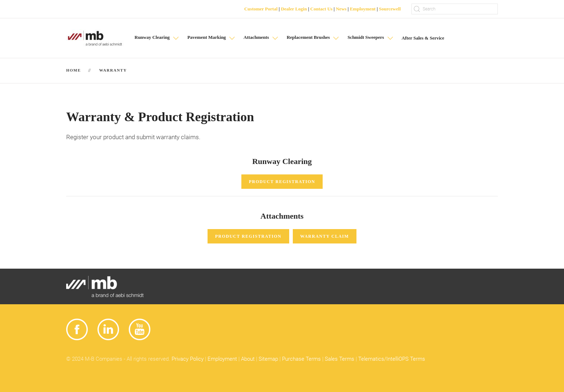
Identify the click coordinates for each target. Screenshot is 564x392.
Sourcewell (390, 9)
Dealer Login (294, 9)
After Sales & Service (423, 38)
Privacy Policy (188, 359)
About (248, 359)
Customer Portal (261, 9)
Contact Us (322, 9)
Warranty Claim (325, 236)
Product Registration (282, 182)
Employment (363, 9)
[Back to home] (95, 38)
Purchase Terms (301, 359)
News (341, 9)
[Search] (455, 9)
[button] (157, 38)
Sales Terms (340, 359)
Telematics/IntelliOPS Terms (392, 359)
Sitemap (268, 359)
